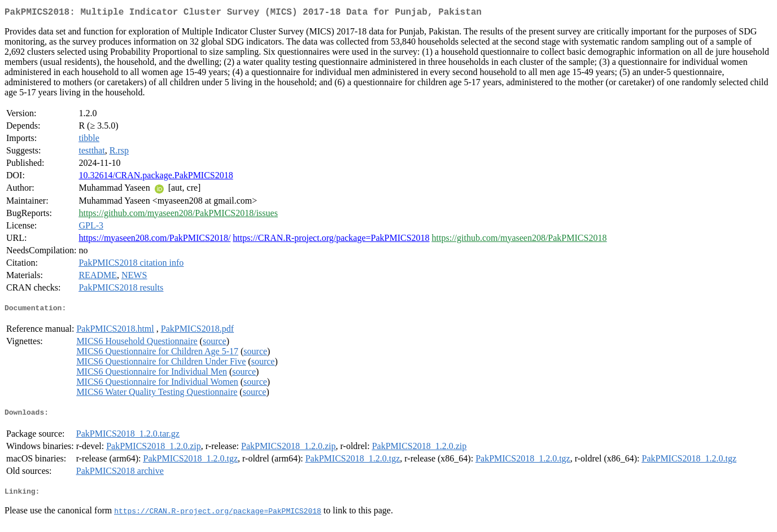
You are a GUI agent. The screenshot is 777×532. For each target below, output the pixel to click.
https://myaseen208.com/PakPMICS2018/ (154, 240)
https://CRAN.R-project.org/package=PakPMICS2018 (331, 240)
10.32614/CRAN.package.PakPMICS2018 (156, 177)
